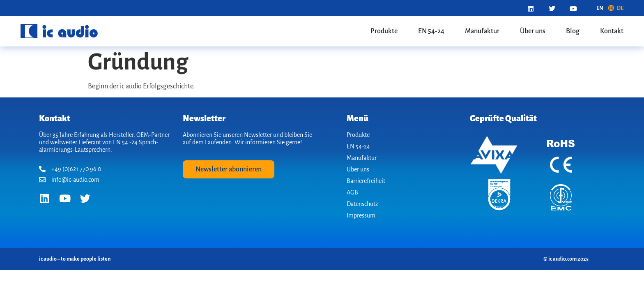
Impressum (361, 215)
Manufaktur (482, 31)
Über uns (533, 31)
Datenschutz (362, 204)
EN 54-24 (431, 31)
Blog (573, 31)
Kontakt (612, 31)
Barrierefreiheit (366, 181)
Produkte (384, 31)
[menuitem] (600, 8)
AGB (352, 192)
